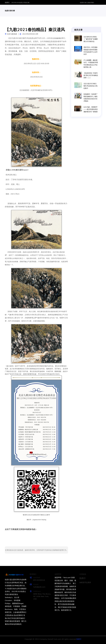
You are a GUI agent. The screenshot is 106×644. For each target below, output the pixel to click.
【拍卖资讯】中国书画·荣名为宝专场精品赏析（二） (91, 75)
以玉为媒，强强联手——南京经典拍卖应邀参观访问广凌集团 (91, 109)
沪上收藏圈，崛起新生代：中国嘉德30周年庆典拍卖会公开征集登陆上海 (91, 64)
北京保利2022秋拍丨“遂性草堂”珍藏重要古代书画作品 (91, 39)
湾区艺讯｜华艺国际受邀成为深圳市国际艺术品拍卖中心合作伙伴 (91, 51)
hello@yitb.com (39, 587)
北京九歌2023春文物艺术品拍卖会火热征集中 (91, 86)
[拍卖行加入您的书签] (87, 2)
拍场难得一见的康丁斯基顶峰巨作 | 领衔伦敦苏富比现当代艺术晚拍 (91, 98)
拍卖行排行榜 (10, 11)
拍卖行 (7, 2)
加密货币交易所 (85, 582)
